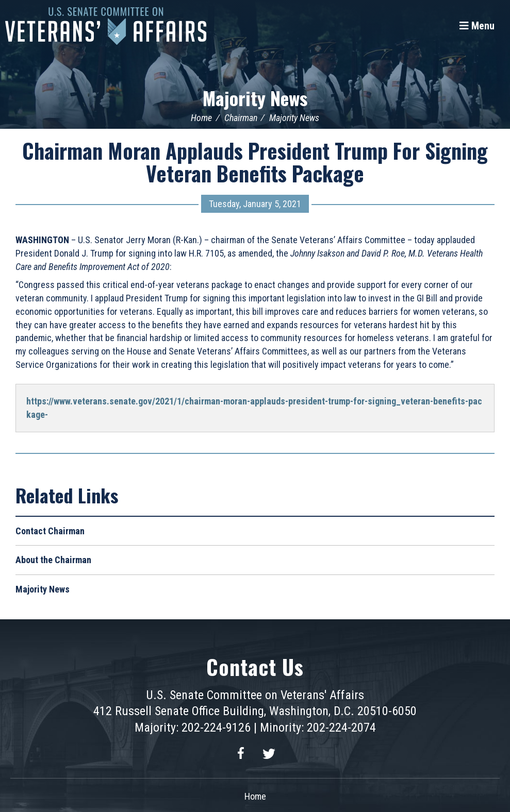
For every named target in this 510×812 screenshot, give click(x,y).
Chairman (241, 118)
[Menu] (477, 26)
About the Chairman (53, 560)
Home (201, 118)
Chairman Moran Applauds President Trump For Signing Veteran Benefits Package (255, 162)
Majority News (255, 98)
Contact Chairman (50, 531)
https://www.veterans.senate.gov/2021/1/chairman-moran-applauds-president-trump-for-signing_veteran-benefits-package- (254, 408)
